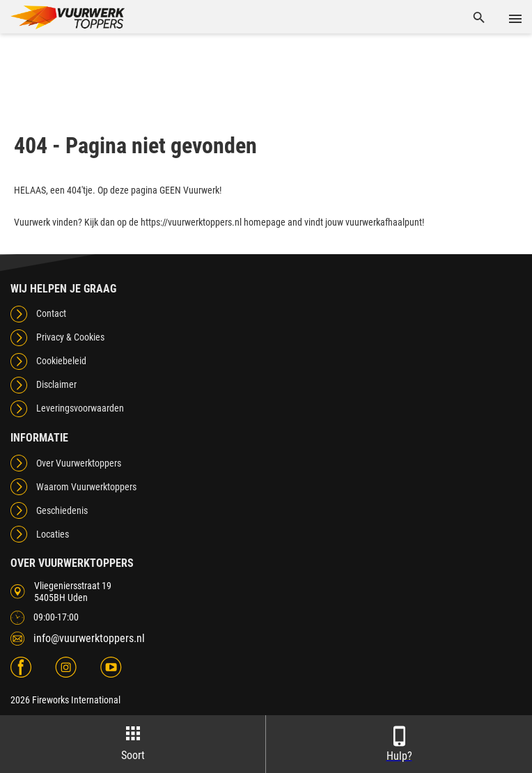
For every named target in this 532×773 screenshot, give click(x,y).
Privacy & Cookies (70, 337)
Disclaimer (56, 384)
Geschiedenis (62, 510)
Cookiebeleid (61, 361)
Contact (51, 313)
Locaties (53, 534)
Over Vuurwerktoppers (79, 463)
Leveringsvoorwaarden (80, 408)
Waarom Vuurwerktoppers (86, 487)
